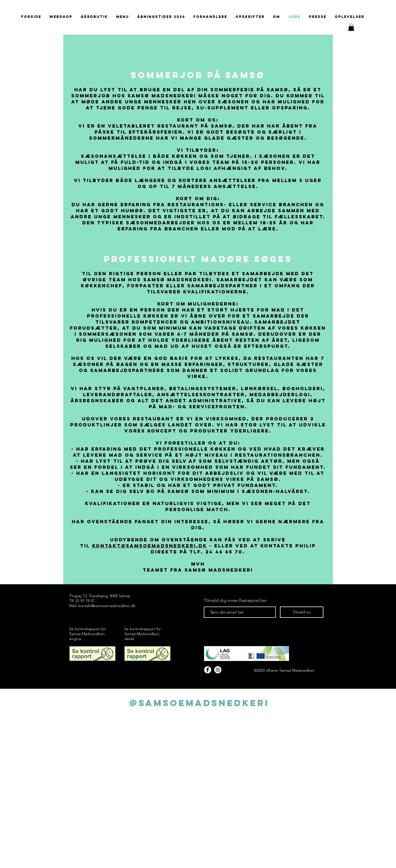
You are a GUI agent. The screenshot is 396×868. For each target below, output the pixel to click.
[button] (351, 27)
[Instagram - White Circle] (218, 670)
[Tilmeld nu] (302, 612)
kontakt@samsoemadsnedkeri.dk (150, 546)
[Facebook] (208, 670)
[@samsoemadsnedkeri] (199, 703)
